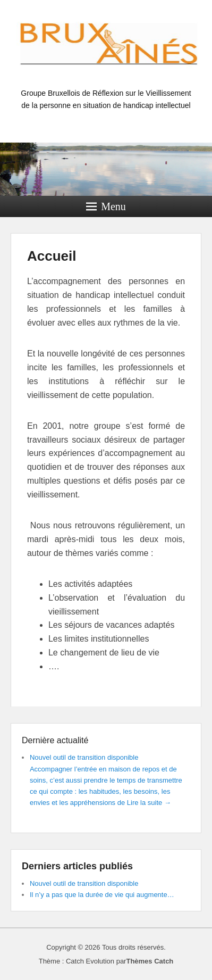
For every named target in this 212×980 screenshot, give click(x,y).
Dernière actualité (55, 740)
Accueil (52, 256)
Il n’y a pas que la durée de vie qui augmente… (102, 895)
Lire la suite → (149, 803)
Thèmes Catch (150, 961)
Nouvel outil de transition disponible (84, 757)
